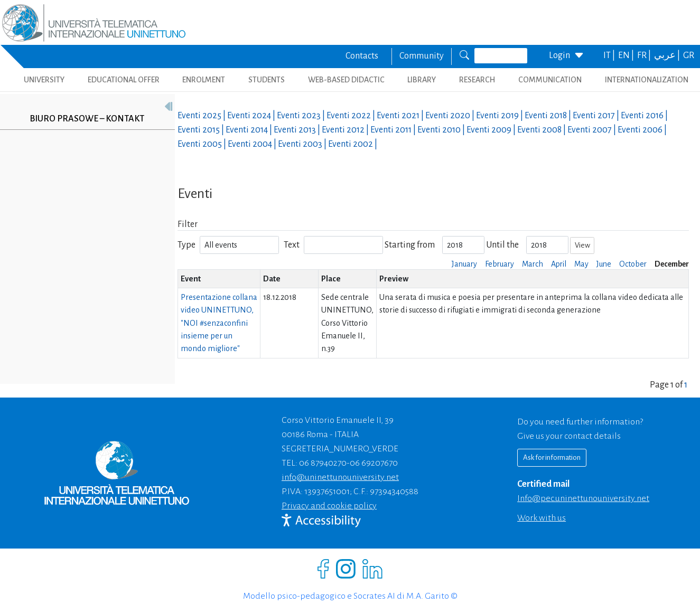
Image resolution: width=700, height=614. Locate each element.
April (559, 264)
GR (689, 55)
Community (422, 56)
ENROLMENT (204, 80)
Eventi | (202, 116)
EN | (627, 55)
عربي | (668, 55)
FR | (645, 55)
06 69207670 (374, 463)
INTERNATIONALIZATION (647, 80)
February (500, 264)
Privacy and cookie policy (329, 506)
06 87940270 (323, 463)
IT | (610, 55)
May (581, 264)
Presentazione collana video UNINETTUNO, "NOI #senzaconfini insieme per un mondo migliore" (219, 323)
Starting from (410, 245)
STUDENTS (267, 80)
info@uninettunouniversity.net (340, 477)
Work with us (542, 518)
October (633, 264)
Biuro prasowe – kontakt (87, 119)
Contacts (362, 56)
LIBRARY (422, 80)
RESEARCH (477, 80)
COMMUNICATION (550, 80)
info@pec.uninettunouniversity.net (583, 498)
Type (186, 245)
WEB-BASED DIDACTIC (346, 80)
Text (292, 245)
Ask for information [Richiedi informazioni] (552, 457)
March (533, 264)
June (604, 264)
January (464, 264)
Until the (502, 245)
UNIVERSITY (44, 80)
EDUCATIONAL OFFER (124, 80)
